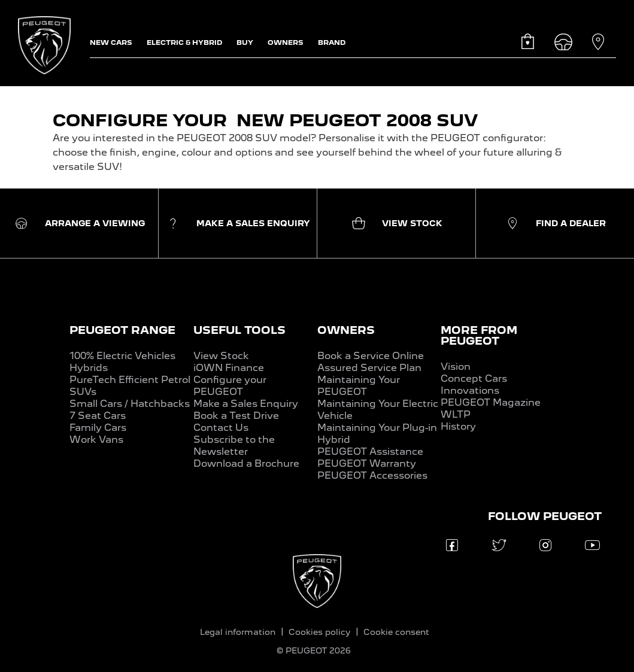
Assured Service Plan (369, 368)
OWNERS (346, 330)
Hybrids (89, 368)
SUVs (83, 392)
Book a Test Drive (236, 416)
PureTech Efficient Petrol (130, 380)
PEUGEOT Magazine (491, 402)
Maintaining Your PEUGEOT (359, 386)
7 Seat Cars (98, 416)
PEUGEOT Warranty (367, 463)
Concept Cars (474, 378)
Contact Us (221, 428)
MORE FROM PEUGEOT (479, 335)
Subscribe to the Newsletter (234, 446)
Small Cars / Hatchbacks (130, 404)
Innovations (470, 390)
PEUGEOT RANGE (122, 330)
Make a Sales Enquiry (246, 404)
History (458, 426)
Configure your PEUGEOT (230, 386)
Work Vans (96, 440)
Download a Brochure (246, 463)
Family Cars (98, 428)
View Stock (221, 356)
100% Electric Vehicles (122, 356)
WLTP (456, 414)
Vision (456, 367)
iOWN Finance (229, 368)
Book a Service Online (371, 356)
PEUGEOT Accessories (372, 475)
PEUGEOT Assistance (370, 451)
